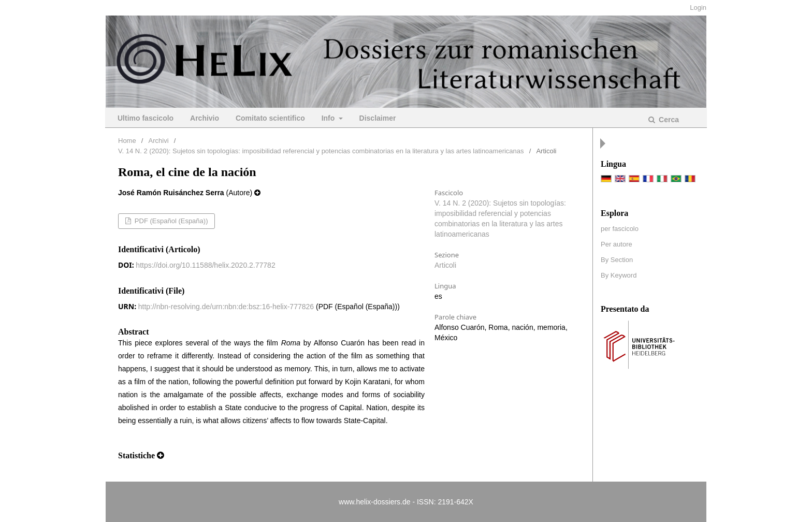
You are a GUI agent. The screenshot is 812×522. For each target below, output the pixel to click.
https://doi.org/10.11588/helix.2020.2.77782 (205, 265)
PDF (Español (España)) (170, 221)
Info (329, 118)
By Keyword (619, 275)
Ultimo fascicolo (146, 118)
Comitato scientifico (270, 118)
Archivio (205, 118)
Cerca (668, 120)
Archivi (159, 141)
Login (698, 8)
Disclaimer (378, 118)
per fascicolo (620, 229)
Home (127, 141)
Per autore (617, 244)
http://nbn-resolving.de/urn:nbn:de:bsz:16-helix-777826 (226, 307)
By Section (617, 260)
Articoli (445, 265)
